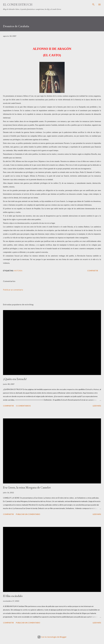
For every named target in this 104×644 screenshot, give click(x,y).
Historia (18, 271)
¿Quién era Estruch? (15, 379)
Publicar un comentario (13, 290)
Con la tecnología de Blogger (52, 637)
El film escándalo (13, 596)
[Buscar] (93, 5)
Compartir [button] (93, 271)
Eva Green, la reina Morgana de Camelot (27, 487)
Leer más (97, 406)
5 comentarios (23, 406)
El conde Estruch (18, 4)
